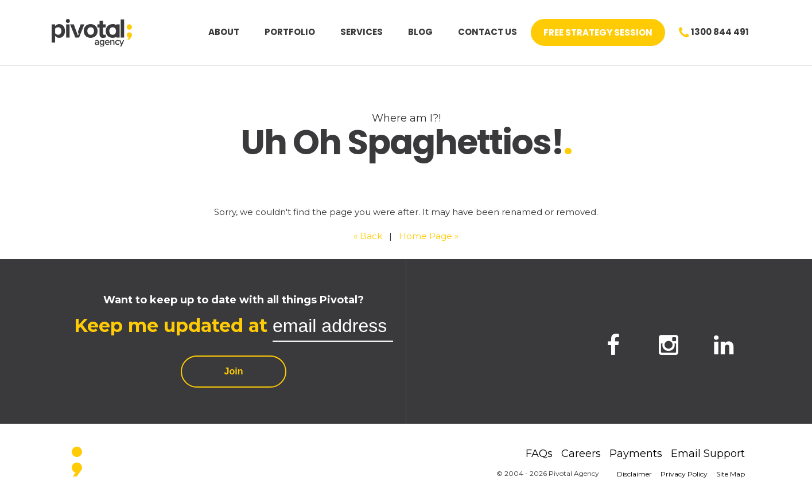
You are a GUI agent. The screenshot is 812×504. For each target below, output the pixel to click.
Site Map (731, 474)
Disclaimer (634, 474)
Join (234, 371)
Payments (636, 454)
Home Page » (429, 236)
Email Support (708, 454)
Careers (581, 454)
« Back (368, 236)
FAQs (539, 454)
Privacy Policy (684, 474)
